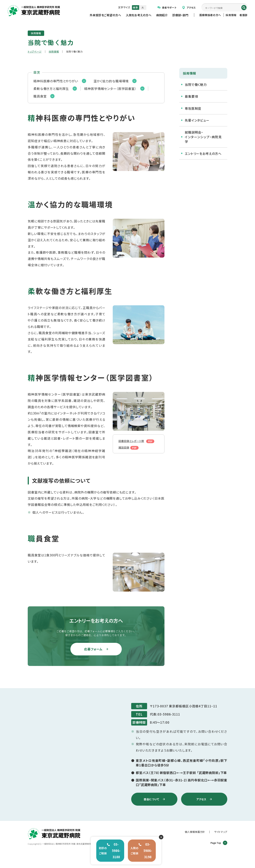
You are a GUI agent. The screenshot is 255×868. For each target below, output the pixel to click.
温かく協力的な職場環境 (111, 81)
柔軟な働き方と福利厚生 (51, 89)
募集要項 (191, 96)
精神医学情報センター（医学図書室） (110, 89)
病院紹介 (162, 15)
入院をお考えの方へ (139, 15)
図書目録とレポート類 (134, 443)
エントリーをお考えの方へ (203, 153)
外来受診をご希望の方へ (105, 15)
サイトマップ (221, 832)
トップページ (35, 52)
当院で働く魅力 (196, 84)
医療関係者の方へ (210, 15)
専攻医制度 (193, 108)
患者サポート (167, 7)
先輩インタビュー (197, 120)
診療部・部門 (180, 15)
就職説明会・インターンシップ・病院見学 (203, 137)
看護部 (244, 15)
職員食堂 (40, 96)
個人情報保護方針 (195, 832)
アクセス (189, 7)
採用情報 (231, 15)
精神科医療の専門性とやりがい (56, 81)
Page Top (219, 843)
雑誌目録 (125, 452)
